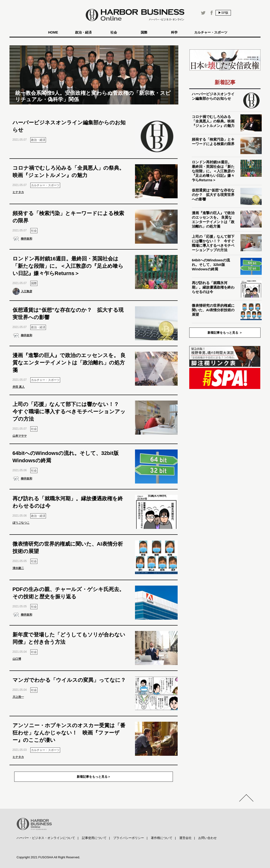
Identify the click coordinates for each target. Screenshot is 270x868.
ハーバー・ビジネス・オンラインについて (46, 838)
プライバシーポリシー (129, 838)
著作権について (162, 838)
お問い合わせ (207, 838)
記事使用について (94, 838)
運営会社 (185, 838)
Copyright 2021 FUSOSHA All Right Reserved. (48, 857)
